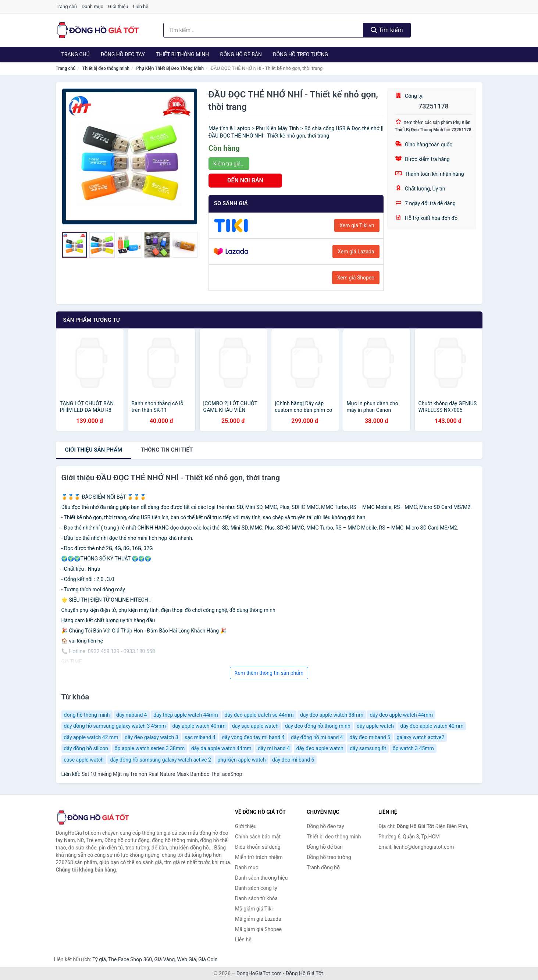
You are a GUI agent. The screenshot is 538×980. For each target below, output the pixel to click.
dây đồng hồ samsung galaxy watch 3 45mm (115, 726)
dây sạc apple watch (255, 726)
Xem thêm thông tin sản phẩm (269, 673)
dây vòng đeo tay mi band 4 (253, 737)
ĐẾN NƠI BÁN (245, 180)
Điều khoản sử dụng (258, 847)
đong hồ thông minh (87, 715)
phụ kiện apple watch (241, 760)
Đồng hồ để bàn (241, 54)
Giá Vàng (164, 959)
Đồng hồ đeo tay (123, 54)
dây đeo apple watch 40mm (432, 726)
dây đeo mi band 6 (293, 760)
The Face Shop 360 (130, 959)
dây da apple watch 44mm (221, 748)
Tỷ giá (99, 959)
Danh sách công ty (256, 888)
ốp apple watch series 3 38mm (150, 748)
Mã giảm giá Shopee (258, 929)
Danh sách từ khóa (256, 898)
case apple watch (84, 760)
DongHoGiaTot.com (259, 973)
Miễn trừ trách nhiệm (259, 857)
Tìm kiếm (387, 30)
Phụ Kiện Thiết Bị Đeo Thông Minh (170, 68)
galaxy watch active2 (421, 737)
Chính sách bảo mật (258, 837)
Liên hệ (141, 6)
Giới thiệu (118, 6)
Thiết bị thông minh (183, 54)
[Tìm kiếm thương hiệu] (263, 30)
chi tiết (167, 450)
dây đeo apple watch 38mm (332, 715)
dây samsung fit (368, 748)
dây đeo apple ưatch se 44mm (259, 715)
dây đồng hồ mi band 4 (317, 737)
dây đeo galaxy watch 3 (151, 737)
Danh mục (92, 6)
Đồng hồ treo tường (300, 54)
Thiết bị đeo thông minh (106, 68)
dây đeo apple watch (320, 748)
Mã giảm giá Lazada (258, 919)
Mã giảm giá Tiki (254, 909)
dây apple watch (375, 726)
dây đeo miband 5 (370, 737)
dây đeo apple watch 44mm (401, 715)
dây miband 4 (132, 715)
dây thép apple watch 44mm (186, 715)
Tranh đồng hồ (323, 867)
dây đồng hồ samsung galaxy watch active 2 (160, 760)
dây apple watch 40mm (199, 726)
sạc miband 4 (200, 737)
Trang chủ (66, 6)
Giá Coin (208, 959)
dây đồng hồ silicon (86, 748)
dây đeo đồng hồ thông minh (318, 726)
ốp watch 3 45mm (413, 748)
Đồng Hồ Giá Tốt (304, 973)
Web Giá (187, 959)
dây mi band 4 (274, 748)
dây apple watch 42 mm (91, 737)
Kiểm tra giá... (229, 164)
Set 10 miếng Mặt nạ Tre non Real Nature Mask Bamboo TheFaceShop (162, 774)
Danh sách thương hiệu (261, 878)
